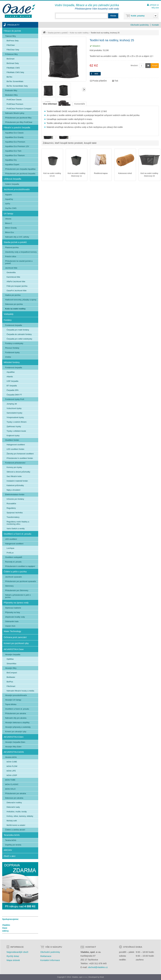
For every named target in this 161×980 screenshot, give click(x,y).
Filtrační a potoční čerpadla (17, 127)
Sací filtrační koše (14, 476)
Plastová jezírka (12, 247)
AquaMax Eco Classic (14, 133)
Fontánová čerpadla (14, 325)
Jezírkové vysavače (13, 577)
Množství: (134, 66)
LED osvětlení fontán (15, 449)
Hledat (113, 16)
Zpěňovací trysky (14, 426)
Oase (5, 928)
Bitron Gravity (11, 228)
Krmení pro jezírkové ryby (16, 643)
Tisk (115, 81)
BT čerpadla (12, 386)
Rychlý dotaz (13, 956)
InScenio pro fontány (15, 499)
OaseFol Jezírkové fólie (17, 291)
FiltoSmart (11, 686)
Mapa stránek (13, 960)
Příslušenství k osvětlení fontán (20, 458)
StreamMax (11, 664)
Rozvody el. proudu (13, 562)
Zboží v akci (10, 856)
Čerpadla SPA (13, 390)
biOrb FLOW (12, 766)
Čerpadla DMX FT (14, 395)
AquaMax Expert (12, 164)
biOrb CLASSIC (12, 784)
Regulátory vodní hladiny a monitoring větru (18, 523)
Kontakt (155, 25)
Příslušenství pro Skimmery (17, 590)
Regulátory (11, 508)
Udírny (5, 931)
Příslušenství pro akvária (16, 713)
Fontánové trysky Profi (15, 399)
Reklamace (46, 956)
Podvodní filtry (11, 90)
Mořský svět (12, 821)
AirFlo (8, 204)
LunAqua (10, 548)
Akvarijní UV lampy (13, 700)
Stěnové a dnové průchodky (18, 472)
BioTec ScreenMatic (15, 81)
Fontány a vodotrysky (14, 343)
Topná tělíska (11, 704)
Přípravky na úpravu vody (16, 603)
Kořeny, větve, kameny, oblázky (20, 816)
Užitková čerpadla (12, 179)
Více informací (50, 104)
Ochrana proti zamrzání (15, 637)
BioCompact (12, 673)
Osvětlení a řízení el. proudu (17, 534)
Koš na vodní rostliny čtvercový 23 (149, 175)
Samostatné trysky (14, 413)
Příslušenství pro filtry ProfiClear (19, 122)
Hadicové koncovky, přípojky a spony (21, 300)
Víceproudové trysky (15, 417)
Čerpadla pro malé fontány (18, 330)
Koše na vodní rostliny (79, 33)
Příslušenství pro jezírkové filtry (18, 118)
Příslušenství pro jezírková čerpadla (20, 174)
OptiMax (10, 659)
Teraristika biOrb (12, 835)
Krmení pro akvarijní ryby (16, 732)
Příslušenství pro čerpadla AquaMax (20, 169)
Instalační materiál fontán (17, 481)
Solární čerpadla (12, 184)
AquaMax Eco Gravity (14, 137)
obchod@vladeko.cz (98, 967)
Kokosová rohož (125, 173)
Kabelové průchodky (15, 485)
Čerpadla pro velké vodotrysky (19, 339)
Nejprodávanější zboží (17, 952)
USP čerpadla (12, 381)
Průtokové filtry (11, 54)
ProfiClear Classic (14, 100)
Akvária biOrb (11, 757)
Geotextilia (11, 272)
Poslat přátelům (98, 81)
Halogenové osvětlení (16, 445)
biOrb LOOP (12, 775)
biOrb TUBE (10, 780)
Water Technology (12, 631)
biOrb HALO (10, 789)
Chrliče (8, 357)
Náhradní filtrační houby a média (20, 691)
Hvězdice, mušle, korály (17, 812)
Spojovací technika (15, 513)
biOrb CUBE (12, 762)
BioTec (9, 77)
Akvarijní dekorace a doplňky (17, 722)
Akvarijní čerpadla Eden (15, 742)
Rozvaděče (11, 504)
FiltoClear (11, 45)
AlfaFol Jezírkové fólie (16, 281)
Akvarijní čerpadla (13, 654)
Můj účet (155, 8)
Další (84, 90)
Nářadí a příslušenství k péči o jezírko (18, 596)
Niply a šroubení (13, 490)
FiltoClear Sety (13, 50)
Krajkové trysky (13, 436)
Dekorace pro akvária (14, 798)
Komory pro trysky (14, 467)
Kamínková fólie (13, 277)
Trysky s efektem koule (16, 431)
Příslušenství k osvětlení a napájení (20, 566)
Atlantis (10, 377)
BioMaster (11, 677)
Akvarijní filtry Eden (13, 747)
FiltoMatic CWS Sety (15, 72)
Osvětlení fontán (12, 440)
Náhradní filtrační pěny (15, 113)
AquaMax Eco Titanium (15, 155)
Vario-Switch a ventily (16, 529)
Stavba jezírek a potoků (58, 33)
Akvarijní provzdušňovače (16, 695)
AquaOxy (9, 199)
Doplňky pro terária (13, 845)
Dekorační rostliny (14, 803)
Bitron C (9, 223)
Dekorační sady (13, 807)
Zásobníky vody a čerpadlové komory (21, 252)
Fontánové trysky (12, 352)
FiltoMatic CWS (13, 68)
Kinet (102, 977)
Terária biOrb (11, 840)
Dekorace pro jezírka (14, 304)
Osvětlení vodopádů (14, 557)
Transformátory (13, 517)
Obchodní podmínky (140, 25)
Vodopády (9, 314)
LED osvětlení (11, 539)
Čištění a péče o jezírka (15, 572)
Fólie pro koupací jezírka (17, 286)
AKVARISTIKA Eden (14, 737)
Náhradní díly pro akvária (16, 718)
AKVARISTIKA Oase (14, 649)
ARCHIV (8, 850)
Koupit (151, 66)
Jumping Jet (12, 404)
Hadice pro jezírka (13, 295)
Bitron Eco (10, 232)
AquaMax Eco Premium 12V (17, 146)
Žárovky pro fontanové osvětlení (20, 454)
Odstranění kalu (12, 621)
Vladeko (6, 925)
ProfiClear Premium (15, 104)
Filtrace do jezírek (12, 31)
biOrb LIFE (11, 771)
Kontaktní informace (50, 960)
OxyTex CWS (11, 208)
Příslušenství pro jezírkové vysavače (20, 581)
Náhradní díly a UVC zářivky (17, 237)
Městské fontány (12, 362)
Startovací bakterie (13, 608)
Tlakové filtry (10, 36)
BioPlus (10, 682)
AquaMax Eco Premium (15, 142)
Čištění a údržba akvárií (15, 830)
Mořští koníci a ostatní (16, 825)
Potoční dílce (11, 256)
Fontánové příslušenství (15, 463)
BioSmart (10, 59)
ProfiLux (10, 553)
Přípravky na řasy (13, 612)
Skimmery (9, 586)
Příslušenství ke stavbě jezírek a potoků (19, 262)
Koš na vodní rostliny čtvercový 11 (76, 175)
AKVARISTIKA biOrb (14, 752)
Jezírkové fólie (11, 268)
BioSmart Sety (13, 63)
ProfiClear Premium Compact (19, 109)
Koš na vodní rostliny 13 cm (52, 175)
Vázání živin (10, 626)
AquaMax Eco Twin (13, 151)
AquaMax (11, 372)
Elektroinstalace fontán (15, 494)
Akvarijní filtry (11, 668)
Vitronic (8, 219)
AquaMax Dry (11, 160)
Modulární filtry (11, 95)
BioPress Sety (13, 41)
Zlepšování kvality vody (15, 617)
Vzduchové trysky (14, 408)
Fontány (8, 320)
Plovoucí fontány (12, 348)
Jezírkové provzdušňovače (17, 189)
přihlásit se (154, 5)
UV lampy (8, 213)
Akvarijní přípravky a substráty (18, 727)
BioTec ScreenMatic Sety (17, 86)
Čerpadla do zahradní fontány (19, 334)
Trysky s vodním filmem (17, 422)
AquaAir (8, 195)
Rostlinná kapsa (101, 173)
